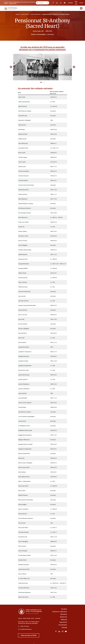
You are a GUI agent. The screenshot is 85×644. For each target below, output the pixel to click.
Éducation (64, 614)
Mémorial (64, 620)
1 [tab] (42, 82)
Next (74, 67)
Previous (11, 67)
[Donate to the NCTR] (29, 635)
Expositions (63, 622)
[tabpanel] (42, 67)
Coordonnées (63, 625)
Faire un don (76, 3)
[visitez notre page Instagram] (61, 3)
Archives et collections (60, 612)
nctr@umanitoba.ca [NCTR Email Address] (26, 629)
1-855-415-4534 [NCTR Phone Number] (24, 626)
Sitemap (64, 627)
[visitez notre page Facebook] (53, 3)
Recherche (64, 617)
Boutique (71, 3)
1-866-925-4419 (13, 3)
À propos (64, 609)
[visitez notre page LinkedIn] (57, 3)
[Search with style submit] (48, 3)
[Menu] (81, 8)
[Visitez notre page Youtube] (65, 3)
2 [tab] (45, 82)
